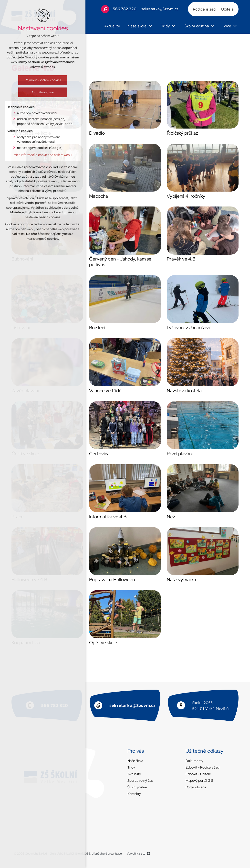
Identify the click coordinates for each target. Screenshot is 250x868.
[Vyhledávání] (105, 9)
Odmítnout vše (27, 92)
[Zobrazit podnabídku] (150, 26)
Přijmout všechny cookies (27, 80)
